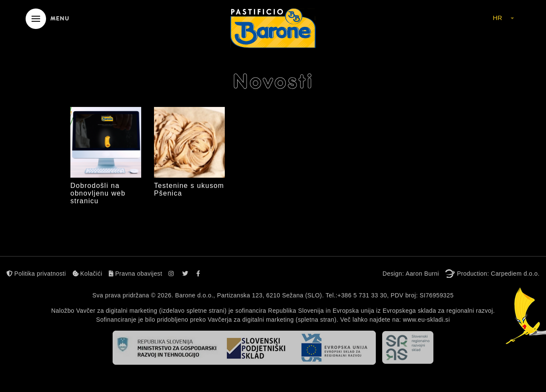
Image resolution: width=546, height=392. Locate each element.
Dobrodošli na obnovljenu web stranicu (98, 193)
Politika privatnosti (36, 274)
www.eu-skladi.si (426, 320)
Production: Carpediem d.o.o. (498, 274)
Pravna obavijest (136, 274)
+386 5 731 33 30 (362, 295)
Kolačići (87, 274)
